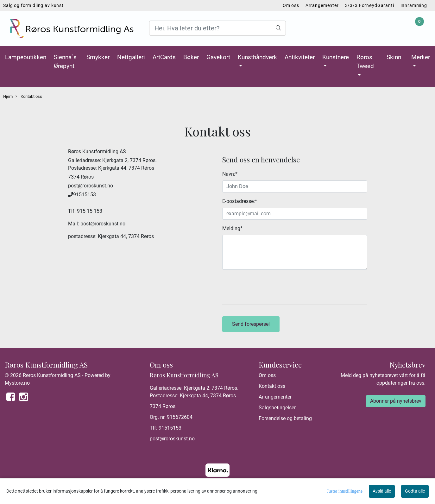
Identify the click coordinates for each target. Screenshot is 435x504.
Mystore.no (17, 383)
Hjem (8, 96)
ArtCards (164, 57)
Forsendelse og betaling (285, 418)
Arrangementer (322, 5)
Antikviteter (300, 57)
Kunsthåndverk (257, 57)
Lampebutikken (26, 57)
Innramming (414, 5)
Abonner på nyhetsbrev (396, 401)
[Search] (217, 28)
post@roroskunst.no (172, 439)
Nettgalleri (131, 57)
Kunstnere (336, 57)
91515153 (170, 428)
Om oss (291, 5)
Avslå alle (382, 491)
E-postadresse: (240, 201)
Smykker (98, 57)
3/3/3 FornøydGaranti (370, 5)
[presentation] (270, 287)
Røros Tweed (365, 62)
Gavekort (218, 57)
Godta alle (415, 491)
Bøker (191, 57)
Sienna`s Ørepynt (65, 62)
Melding (232, 228)
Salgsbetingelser (277, 408)
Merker (421, 57)
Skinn (394, 57)
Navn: (230, 174)
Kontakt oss (29, 97)
